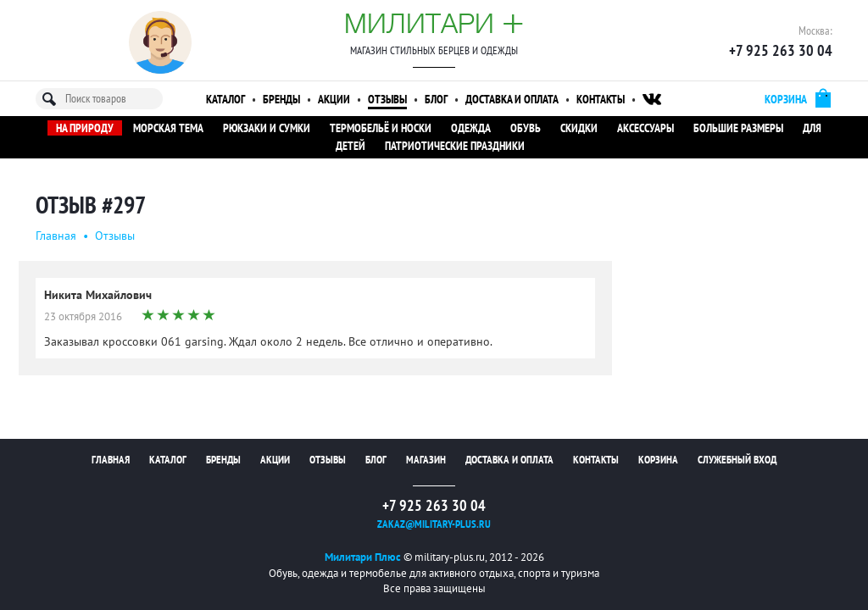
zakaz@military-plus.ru (434, 524)
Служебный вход (737, 460)
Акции (334, 99)
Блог (436, 99)
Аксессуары (645, 128)
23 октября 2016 (83, 316)
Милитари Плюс (363, 557)
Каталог (225, 99)
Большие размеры (738, 128)
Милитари (434, 23)
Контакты (601, 99)
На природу (85, 128)
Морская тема (168, 128)
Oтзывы (115, 236)
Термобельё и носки (381, 128)
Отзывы (387, 99)
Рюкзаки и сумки (267, 128)
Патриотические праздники (455, 146)
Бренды (281, 99)
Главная (56, 236)
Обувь (526, 128)
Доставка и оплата (512, 99)
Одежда (471, 128)
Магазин (426, 460)
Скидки (579, 128)
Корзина (658, 460)
